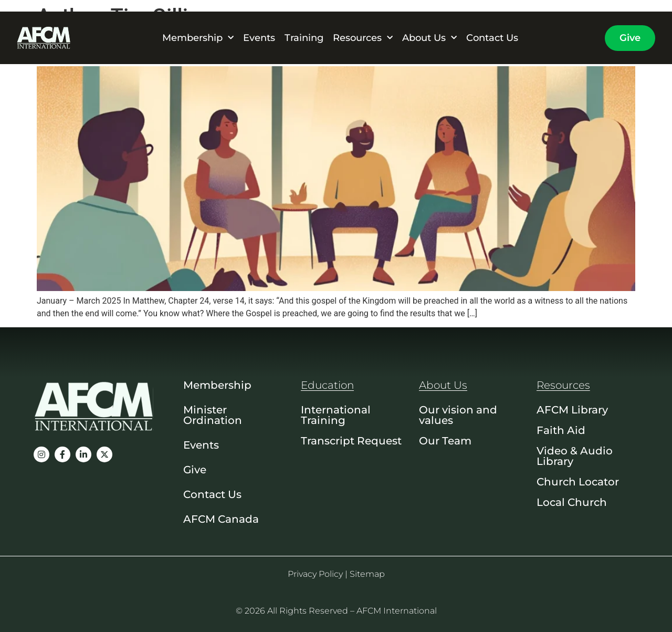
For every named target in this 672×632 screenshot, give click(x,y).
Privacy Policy (315, 574)
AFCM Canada (221, 519)
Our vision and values (458, 415)
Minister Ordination (213, 415)
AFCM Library (572, 410)
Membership (198, 38)
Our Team (445, 441)
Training (304, 38)
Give (195, 470)
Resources (363, 38)
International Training (336, 415)
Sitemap (367, 574)
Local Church (572, 502)
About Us (429, 38)
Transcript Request (351, 441)
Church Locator (578, 482)
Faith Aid (561, 430)
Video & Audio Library (575, 456)
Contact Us (492, 38)
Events (259, 38)
